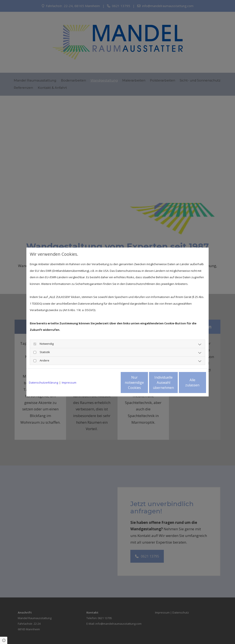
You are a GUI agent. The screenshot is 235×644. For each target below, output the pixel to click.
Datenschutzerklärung (44, 382)
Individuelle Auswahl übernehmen (146, 382)
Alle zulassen (186, 382)
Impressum (69, 382)
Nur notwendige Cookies (105, 382)
